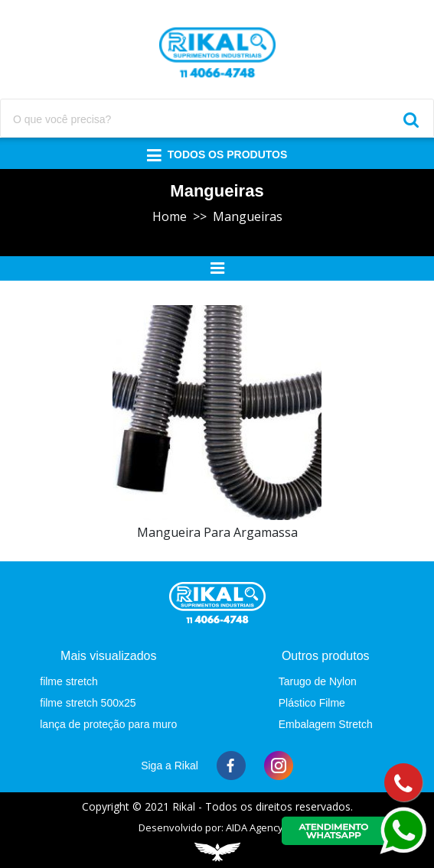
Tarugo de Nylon (318, 681)
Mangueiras (248, 216)
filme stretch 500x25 (88, 703)
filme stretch (69, 681)
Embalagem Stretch (326, 724)
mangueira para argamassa (217, 532)
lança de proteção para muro (108, 724)
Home (170, 216)
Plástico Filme (312, 703)
